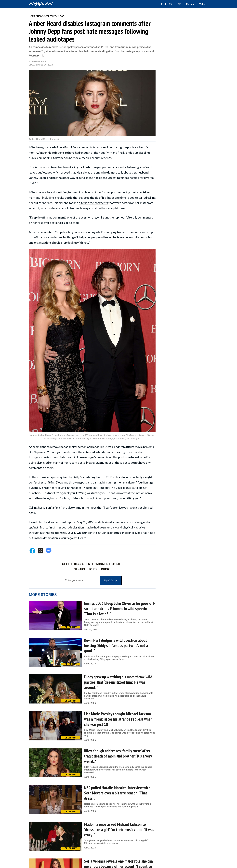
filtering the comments (93, 203)
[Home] (41, 4)
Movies (190, 4)
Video (202, 4)
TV (179, 4)
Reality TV (167, 4)
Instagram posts (39, 457)
